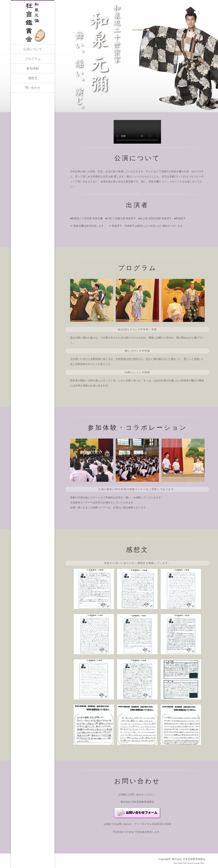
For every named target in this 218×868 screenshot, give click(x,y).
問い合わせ (33, 88)
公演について (33, 49)
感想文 (33, 78)
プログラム (33, 59)
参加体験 (33, 68)
